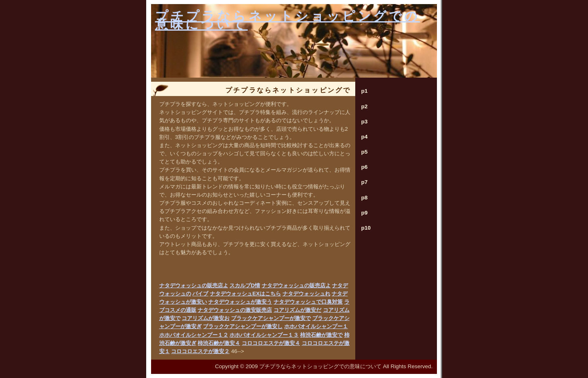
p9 (365, 213)
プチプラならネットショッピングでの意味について (288, 20)
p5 (365, 152)
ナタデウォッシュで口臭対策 (308, 302)
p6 (365, 167)
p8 (365, 198)
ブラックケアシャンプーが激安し (243, 326)
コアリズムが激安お (206, 318)
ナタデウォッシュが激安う (240, 302)
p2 (365, 106)
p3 (365, 122)
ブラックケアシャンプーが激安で (271, 318)
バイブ (200, 294)
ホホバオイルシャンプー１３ (264, 335)
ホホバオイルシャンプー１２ (194, 335)
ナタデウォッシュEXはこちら (245, 294)
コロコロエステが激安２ (200, 351)
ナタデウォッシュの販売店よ (194, 285)
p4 (365, 137)
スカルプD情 (245, 285)
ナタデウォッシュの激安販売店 (235, 310)
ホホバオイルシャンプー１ (316, 326)
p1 (365, 91)
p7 (365, 182)
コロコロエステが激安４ (271, 343)
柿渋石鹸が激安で (321, 335)
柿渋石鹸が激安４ (219, 343)
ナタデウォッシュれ (306, 294)
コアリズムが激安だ (297, 310)
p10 (366, 228)
